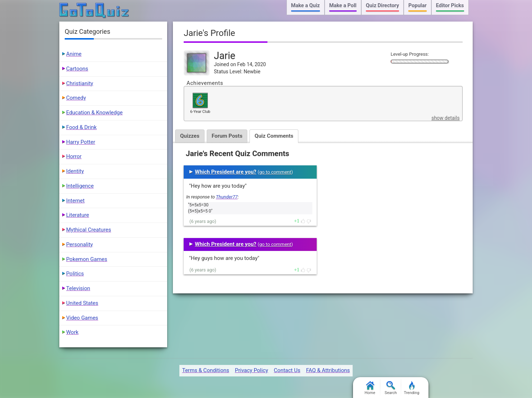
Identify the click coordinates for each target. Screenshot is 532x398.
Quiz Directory (382, 6)
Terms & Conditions (206, 370)
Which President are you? (226, 172)
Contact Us (287, 370)
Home (370, 388)
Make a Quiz (306, 6)
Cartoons (77, 69)
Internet (75, 201)
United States (82, 303)
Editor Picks (450, 6)
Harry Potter (81, 142)
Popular (418, 6)
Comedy (76, 98)
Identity (75, 171)
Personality (79, 244)
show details (445, 118)
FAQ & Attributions (328, 370)
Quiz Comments (274, 136)
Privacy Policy (251, 370)
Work (72, 332)
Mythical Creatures (89, 230)
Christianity (80, 83)
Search (391, 388)
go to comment (275, 172)
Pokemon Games (87, 259)
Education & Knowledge (94, 113)
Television (78, 288)
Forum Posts (227, 136)
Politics (75, 274)
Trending (412, 388)
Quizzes (190, 136)
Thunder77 (227, 197)
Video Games (82, 318)
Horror (74, 156)
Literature (78, 215)
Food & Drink (81, 127)
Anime (74, 54)
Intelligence (80, 186)
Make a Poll (343, 6)
